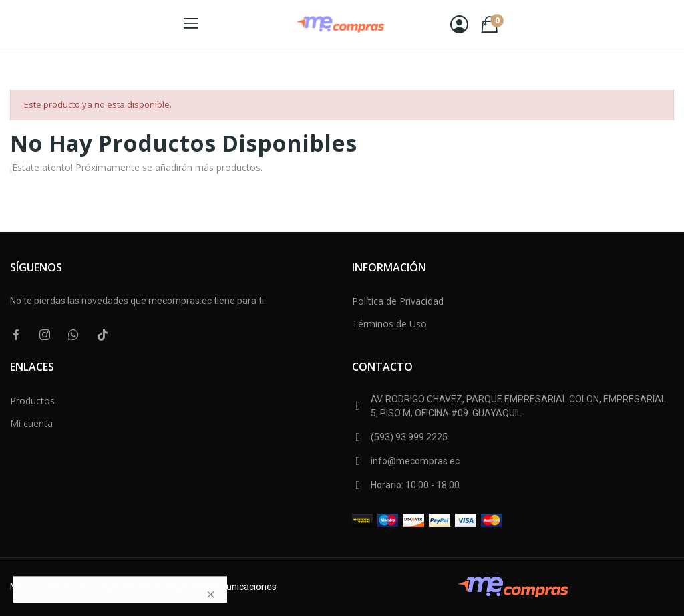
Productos (32, 401)
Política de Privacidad (398, 301)
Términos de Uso (389, 324)
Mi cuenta (31, 423)
